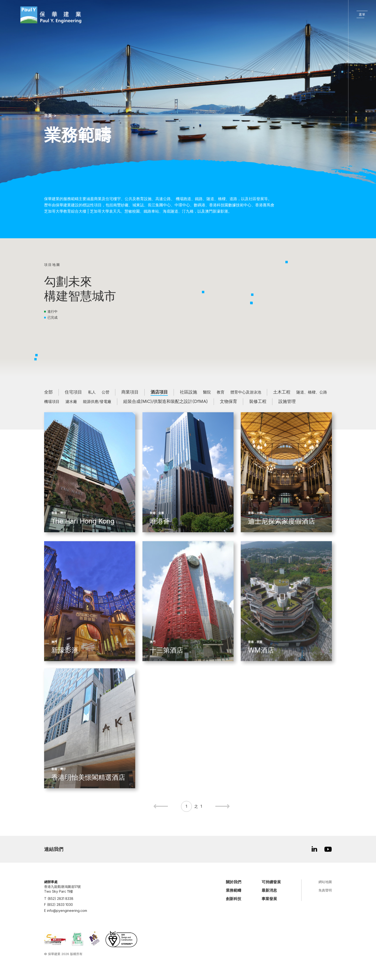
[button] (252, 303)
